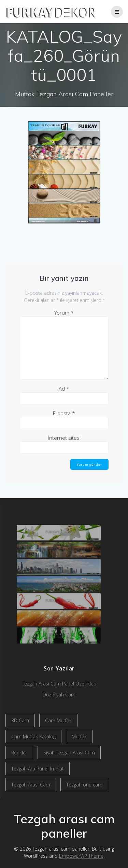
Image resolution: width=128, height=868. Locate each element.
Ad (64, 389)
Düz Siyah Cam (59, 695)
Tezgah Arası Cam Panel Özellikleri (59, 684)
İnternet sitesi (64, 438)
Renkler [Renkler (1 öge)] (19, 753)
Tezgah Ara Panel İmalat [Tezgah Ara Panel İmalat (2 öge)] (38, 769)
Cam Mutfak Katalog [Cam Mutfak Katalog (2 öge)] (33, 736)
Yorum (64, 313)
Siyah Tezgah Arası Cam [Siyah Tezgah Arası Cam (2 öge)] (69, 753)
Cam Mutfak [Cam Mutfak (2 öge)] (58, 720)
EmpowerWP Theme (81, 856)
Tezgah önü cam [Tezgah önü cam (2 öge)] (84, 785)
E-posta (64, 413)
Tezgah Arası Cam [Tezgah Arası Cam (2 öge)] (31, 785)
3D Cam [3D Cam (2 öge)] (20, 720)
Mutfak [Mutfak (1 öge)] (79, 736)
